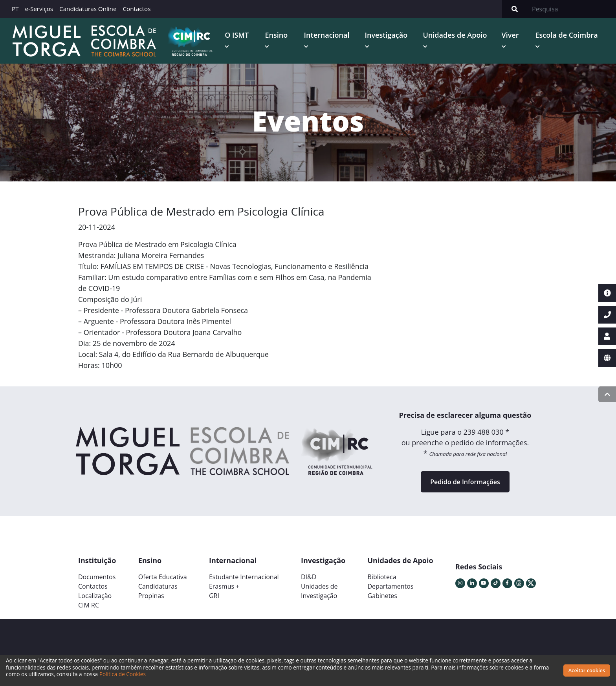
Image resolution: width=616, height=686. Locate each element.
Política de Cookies (123, 674)
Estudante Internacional (244, 577)
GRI (214, 596)
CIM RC (89, 605)
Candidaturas (158, 586)
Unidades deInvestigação (319, 591)
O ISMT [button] (237, 35)
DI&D (309, 577)
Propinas (151, 596)
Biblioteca (382, 577)
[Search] (572, 9)
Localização (95, 596)
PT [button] (15, 9)
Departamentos (391, 586)
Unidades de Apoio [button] (455, 35)
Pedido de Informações (465, 482)
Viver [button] (510, 35)
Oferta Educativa (163, 577)
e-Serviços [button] (39, 9)
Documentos (97, 577)
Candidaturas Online (88, 9)
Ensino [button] (276, 35)
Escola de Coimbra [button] (567, 35)
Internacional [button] (327, 35)
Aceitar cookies (587, 670)
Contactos (137, 9)
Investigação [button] (386, 35)
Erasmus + (224, 586)
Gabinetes (382, 596)
